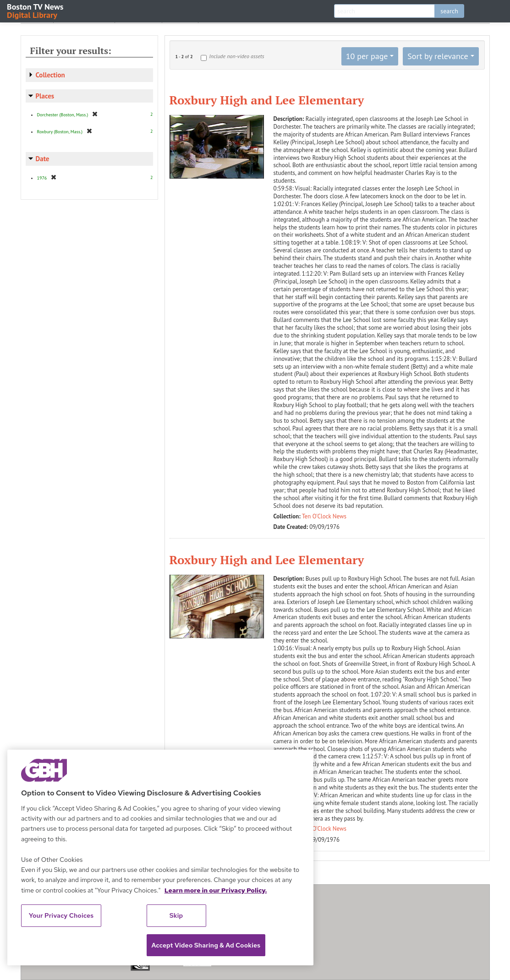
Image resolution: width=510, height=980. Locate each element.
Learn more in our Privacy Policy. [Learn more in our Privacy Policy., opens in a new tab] (216, 890)
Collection (50, 75)
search (449, 11)
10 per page (367, 56)
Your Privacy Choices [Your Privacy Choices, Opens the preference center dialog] (61, 915)
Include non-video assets (236, 56)
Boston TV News (36, 10)
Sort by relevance (438, 56)
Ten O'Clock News (324, 516)
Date (43, 159)
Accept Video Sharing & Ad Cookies (206, 945)
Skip (176, 915)
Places (45, 96)
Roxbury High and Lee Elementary (267, 100)
